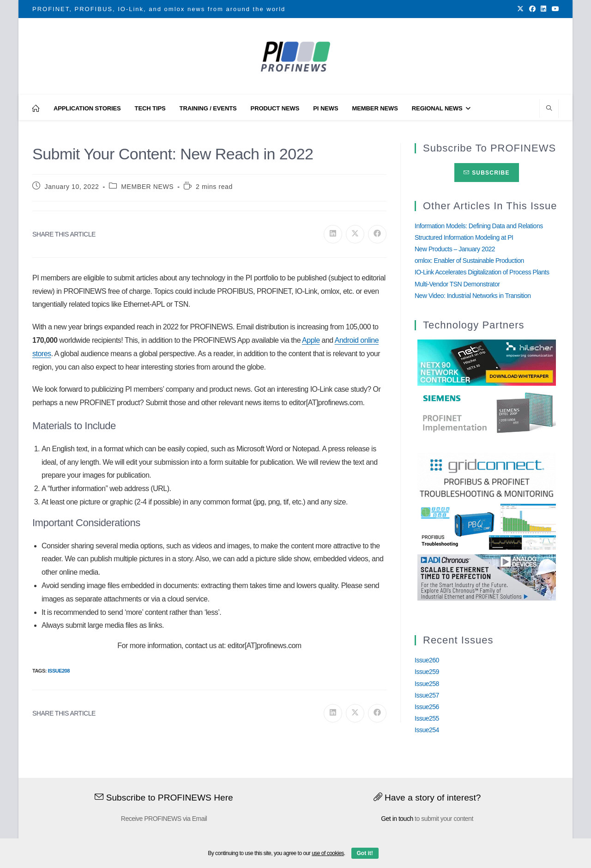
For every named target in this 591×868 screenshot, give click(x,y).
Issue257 (427, 695)
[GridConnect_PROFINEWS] (487, 475)
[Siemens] (487, 413)
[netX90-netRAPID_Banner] (487, 362)
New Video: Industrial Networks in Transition (473, 296)
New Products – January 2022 (455, 249)
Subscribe (486, 173)
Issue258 (427, 684)
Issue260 (427, 660)
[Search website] (549, 109)
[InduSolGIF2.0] (487, 526)
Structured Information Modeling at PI (464, 237)
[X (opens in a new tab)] (520, 9)
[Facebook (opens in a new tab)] (532, 9)
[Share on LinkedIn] (333, 234)
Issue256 (427, 707)
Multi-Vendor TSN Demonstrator (457, 284)
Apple (311, 340)
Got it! (365, 853)
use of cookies (328, 853)
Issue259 (427, 672)
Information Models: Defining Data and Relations (479, 226)
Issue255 (427, 718)
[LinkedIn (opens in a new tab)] (543, 9)
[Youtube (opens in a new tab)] (554, 9)
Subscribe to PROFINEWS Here (164, 798)
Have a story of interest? (427, 798)
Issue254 (427, 730)
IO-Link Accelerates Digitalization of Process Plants (482, 272)
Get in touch (397, 819)
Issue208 (58, 671)
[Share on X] (355, 234)
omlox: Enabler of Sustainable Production (469, 261)
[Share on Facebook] (377, 234)
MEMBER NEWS (147, 187)
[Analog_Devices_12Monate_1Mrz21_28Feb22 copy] (487, 577)
